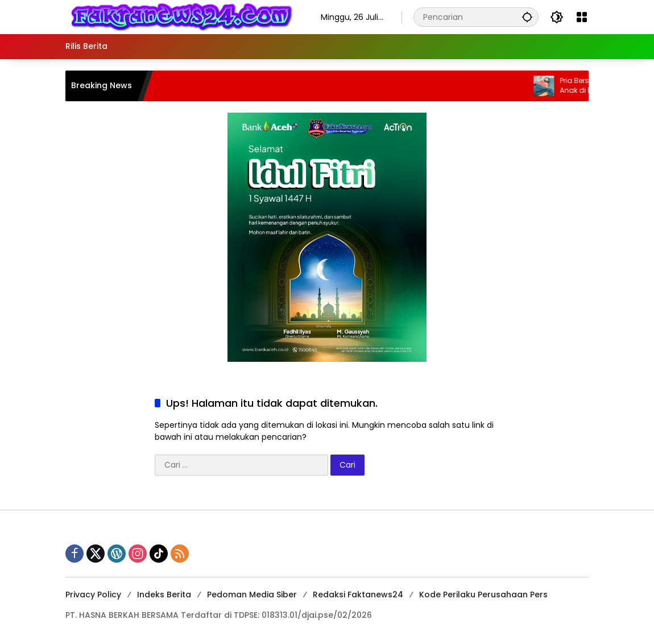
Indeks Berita (164, 595)
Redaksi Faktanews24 (358, 595)
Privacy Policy (93, 595)
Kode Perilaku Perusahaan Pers (483, 595)
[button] (527, 17)
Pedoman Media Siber (252, 595)
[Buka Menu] (582, 17)
